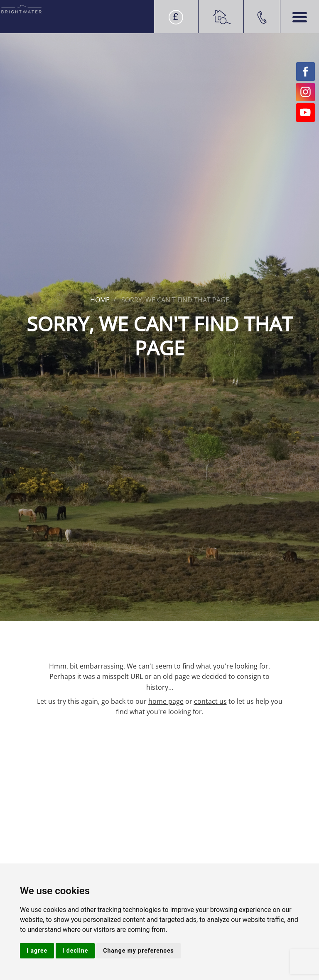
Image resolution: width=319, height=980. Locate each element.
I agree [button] (37, 951)
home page (166, 701)
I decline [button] (75, 951)
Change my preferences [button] (138, 951)
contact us (210, 701)
